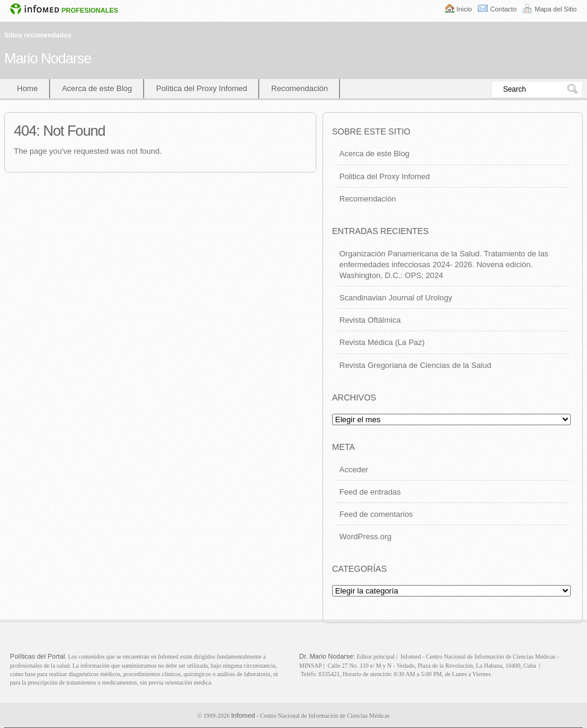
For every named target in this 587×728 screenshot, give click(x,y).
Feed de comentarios (376, 514)
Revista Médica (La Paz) (382, 342)
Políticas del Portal (38, 656)
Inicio (465, 9)
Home (27, 88)
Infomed (243, 715)
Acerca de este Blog (97, 88)
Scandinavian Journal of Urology (396, 298)
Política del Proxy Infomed (202, 88)
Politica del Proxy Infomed (385, 176)
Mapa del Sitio (556, 9)
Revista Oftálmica (370, 320)
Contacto (503, 9)
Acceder (354, 470)
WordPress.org (365, 537)
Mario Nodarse (48, 58)
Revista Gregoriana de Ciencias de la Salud (415, 365)
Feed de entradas (370, 492)
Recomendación (300, 88)
